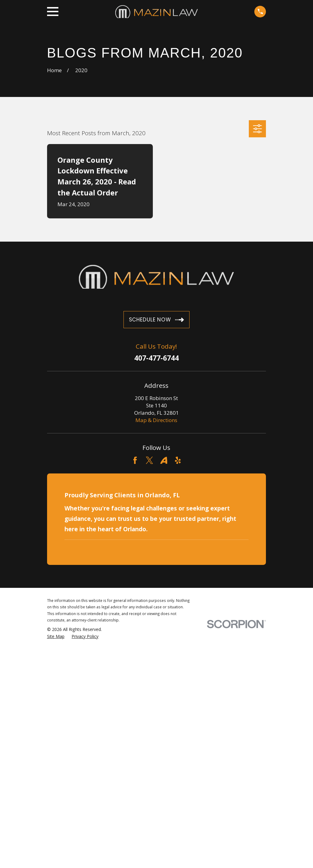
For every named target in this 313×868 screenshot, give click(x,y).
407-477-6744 (156, 358)
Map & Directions (156, 420)
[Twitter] (149, 460)
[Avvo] (164, 460)
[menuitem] (56, 636)
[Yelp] (178, 460)
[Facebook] (135, 460)
